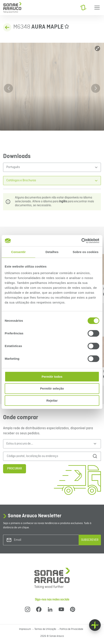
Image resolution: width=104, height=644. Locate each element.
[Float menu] (95, 625)
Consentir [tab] (19, 252)
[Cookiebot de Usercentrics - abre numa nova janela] (81, 241)
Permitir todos (52, 377)
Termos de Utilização (46, 629)
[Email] (31, 540)
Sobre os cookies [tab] (86, 252)
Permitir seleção (52, 388)
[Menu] (97, 8)
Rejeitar (52, 400)
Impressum (25, 629)
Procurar (15, 469)
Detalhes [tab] (52, 252)
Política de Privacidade (71, 629)
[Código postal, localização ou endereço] (46, 456)
